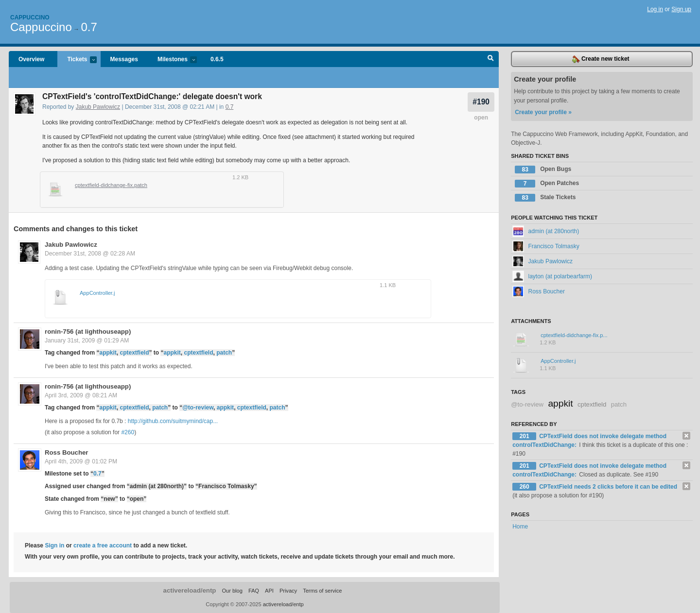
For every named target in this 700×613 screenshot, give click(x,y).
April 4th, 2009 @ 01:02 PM (81, 461)
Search (491, 59)
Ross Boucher (66, 452)
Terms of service (322, 591)
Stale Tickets (545, 198)
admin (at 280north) (546, 231)
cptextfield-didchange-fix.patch (111, 185)
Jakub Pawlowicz (98, 107)
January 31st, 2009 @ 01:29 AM (87, 341)
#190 (481, 102)
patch (224, 353)
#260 (128, 432)
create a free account (103, 545)
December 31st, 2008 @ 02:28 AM (90, 254)
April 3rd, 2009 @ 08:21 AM (81, 395)
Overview (31, 59)
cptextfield (134, 353)
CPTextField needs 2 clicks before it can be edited (608, 487)
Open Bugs (543, 170)
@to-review (198, 408)
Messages (124, 59)
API (269, 591)
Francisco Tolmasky (546, 246)
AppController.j (97, 293)
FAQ (254, 591)
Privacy (288, 591)
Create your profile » (543, 112)
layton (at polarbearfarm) (552, 276)
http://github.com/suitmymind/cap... (173, 421)
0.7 (89, 27)
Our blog (232, 591)
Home (520, 527)
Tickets (77, 60)
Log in (655, 9)
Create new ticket (601, 59)
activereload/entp (190, 590)
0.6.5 (217, 59)
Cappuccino (30, 17)
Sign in (54, 545)
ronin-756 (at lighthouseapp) (88, 332)
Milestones (172, 60)
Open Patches (547, 184)
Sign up (681, 9)
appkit (108, 353)
